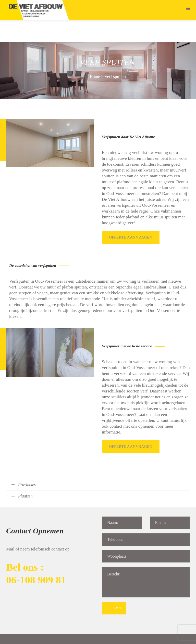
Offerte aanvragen (132, 215)
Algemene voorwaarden (106, 637)
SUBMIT (115, 585)
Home (95, 55)
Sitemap (76, 637)
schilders (119, 374)
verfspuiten (179, 166)
